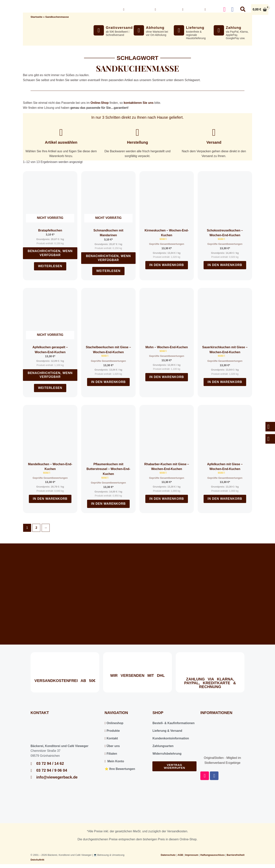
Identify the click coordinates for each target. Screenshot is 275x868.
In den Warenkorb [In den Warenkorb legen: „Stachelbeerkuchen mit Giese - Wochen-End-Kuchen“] (108, 382)
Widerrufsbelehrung (167, 754)
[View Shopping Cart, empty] (260, 10)
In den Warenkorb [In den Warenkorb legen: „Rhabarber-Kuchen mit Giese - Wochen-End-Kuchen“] (167, 499)
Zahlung (234, 28)
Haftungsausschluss (212, 855)
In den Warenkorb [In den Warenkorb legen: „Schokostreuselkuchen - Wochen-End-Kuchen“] (225, 265)
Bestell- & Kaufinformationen (173, 723)
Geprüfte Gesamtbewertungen (167, 244)
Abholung (155, 28)
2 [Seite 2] (36, 528)
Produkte (112, 731)
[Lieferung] (179, 30)
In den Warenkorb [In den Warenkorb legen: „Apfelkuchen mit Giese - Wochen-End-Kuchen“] (225, 499)
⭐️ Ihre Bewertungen (120, 769)
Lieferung (195, 28)
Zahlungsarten (163, 746)
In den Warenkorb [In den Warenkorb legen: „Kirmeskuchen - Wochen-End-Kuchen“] (167, 265)
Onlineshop (136, 10)
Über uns (166, 10)
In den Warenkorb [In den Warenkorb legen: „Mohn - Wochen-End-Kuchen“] (167, 377)
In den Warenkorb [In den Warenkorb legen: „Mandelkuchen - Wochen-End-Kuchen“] (50, 499)
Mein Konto (114, 761)
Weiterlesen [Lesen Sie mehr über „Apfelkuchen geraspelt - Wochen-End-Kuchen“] (50, 388)
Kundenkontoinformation (171, 738)
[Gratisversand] (99, 30)
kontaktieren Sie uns (139, 103)
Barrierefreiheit (236, 855)
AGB (180, 855)
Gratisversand (119, 28)
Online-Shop (100, 103)
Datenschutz (168, 855)
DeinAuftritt (37, 860)
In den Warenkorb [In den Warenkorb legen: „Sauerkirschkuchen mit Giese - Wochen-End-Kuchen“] (225, 382)
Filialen (111, 754)
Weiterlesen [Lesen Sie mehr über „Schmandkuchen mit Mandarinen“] (108, 271)
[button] (147, 10)
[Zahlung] (219, 30)
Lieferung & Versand (167, 731)
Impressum (192, 855)
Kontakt (190, 9)
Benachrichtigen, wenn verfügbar (50, 253)
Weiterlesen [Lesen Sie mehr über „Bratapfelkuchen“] (50, 266)
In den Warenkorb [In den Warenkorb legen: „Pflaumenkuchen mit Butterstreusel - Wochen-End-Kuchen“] (108, 504)
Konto (211, 9)
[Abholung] (139, 30)
